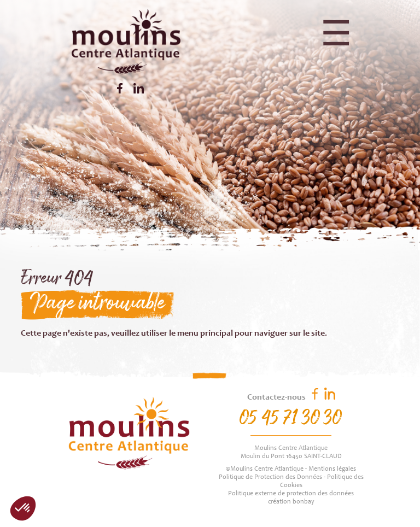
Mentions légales (332, 469)
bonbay (304, 502)
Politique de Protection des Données (270, 477)
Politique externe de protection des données (291, 494)
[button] (23, 508)
